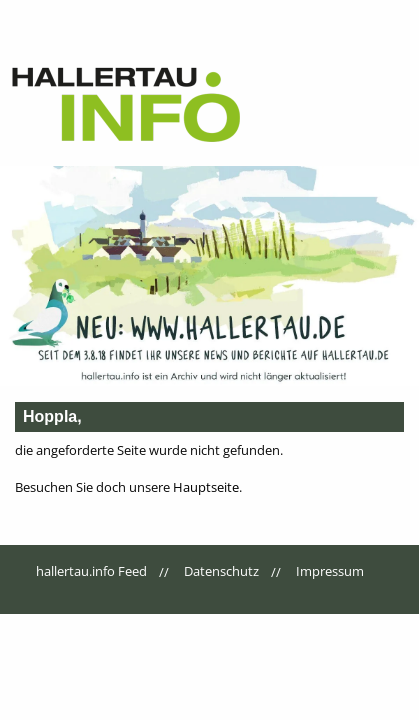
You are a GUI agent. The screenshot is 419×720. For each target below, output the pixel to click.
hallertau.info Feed (91, 571)
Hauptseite (206, 487)
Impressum (330, 571)
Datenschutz (221, 571)
